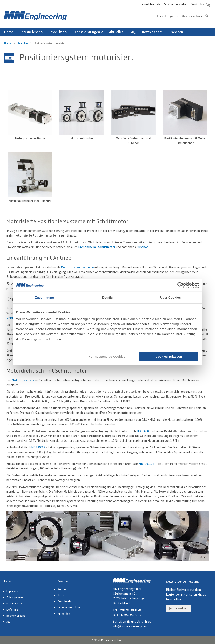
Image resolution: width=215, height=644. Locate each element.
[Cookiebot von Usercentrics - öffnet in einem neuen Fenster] (180, 285)
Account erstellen (69, 607)
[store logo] (35, 16)
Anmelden (147, 4)
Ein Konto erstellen (176, 4)
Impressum (13, 591)
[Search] (207, 16)
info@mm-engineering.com (130, 626)
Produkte (23, 43)
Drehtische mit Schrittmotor (97, 247)
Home (7, 43)
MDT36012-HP (148, 464)
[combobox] (183, 16)
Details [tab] (107, 297)
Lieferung (12, 610)
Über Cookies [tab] (170, 297)
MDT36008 (143, 431)
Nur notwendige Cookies (107, 356)
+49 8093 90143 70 (129, 610)
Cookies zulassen (169, 356)
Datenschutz (14, 603)
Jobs (61, 595)
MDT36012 (38, 447)
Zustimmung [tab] (45, 297)
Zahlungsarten (15, 597)
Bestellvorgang (16, 616)
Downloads (64, 601)
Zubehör (142, 247)
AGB (9, 622)
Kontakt (62, 589)
